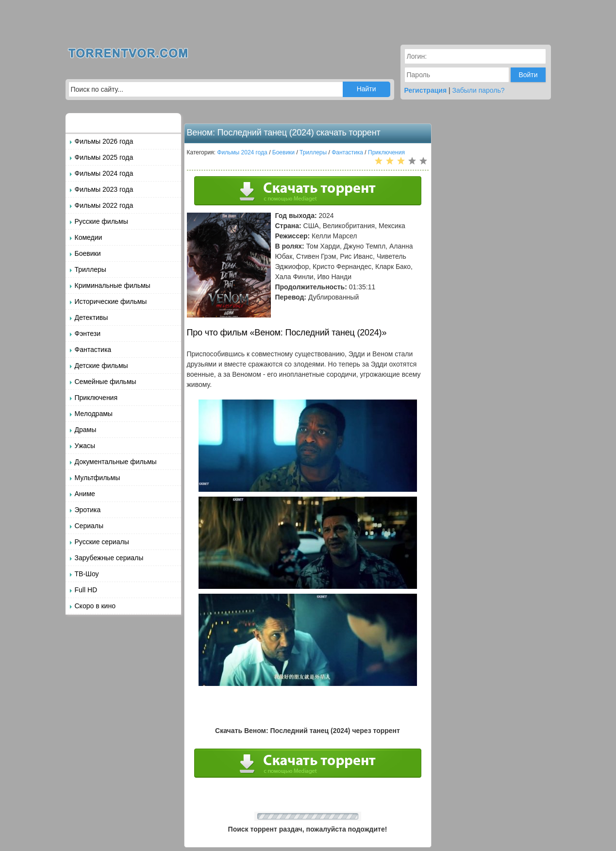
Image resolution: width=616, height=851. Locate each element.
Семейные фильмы (106, 382)
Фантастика (93, 350)
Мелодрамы (94, 414)
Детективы (92, 317)
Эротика (88, 510)
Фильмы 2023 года (104, 189)
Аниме (85, 494)
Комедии (89, 237)
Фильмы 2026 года (104, 141)
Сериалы (89, 526)
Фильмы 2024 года (104, 173)
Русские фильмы (101, 221)
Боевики (88, 253)
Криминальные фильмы (113, 285)
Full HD (86, 590)
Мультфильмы (98, 478)
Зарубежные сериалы (109, 558)
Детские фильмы (101, 366)
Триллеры (91, 269)
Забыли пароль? (479, 90)
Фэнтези (88, 334)
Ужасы (85, 446)
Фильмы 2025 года (104, 157)
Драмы (86, 430)
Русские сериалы (102, 542)
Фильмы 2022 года (104, 205)
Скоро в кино (95, 606)
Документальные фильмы (116, 462)
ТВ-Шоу (87, 574)
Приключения (96, 398)
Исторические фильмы (111, 301)
